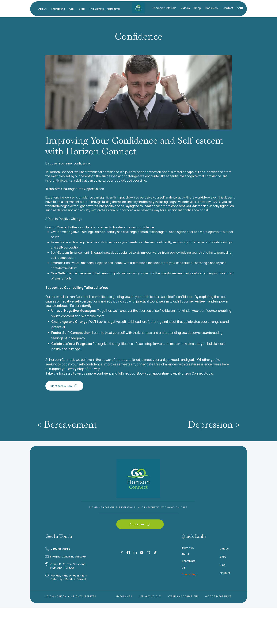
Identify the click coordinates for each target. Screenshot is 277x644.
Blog (223, 565)
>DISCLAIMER (124, 596)
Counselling (189, 574)
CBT (184, 567)
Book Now (188, 548)
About (185, 554)
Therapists (189, 561)
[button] (42, 9)
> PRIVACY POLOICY (150, 596)
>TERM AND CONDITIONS (183, 596)
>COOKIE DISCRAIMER (218, 596)
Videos (224, 548)
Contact (225, 573)
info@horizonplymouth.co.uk (68, 556)
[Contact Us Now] (64, 386)
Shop (223, 557)
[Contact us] (140, 524)
